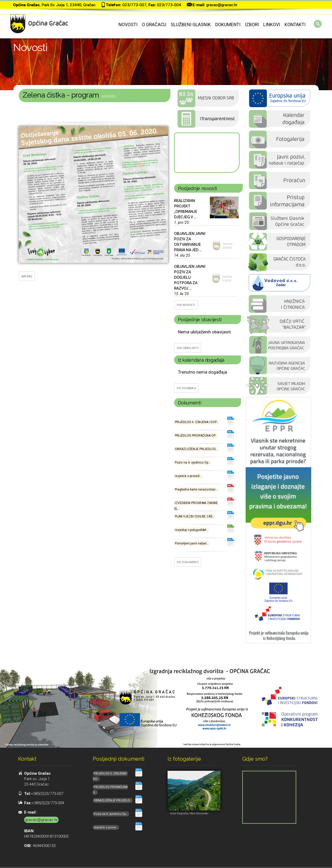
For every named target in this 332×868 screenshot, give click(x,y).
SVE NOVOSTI (186, 305)
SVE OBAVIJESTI (188, 348)
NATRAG (27, 276)
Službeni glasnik (191, 25)
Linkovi (272, 25)
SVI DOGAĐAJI (186, 388)
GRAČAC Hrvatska (206, 153)
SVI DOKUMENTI (188, 562)
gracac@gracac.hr (222, 5)
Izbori (252, 25)
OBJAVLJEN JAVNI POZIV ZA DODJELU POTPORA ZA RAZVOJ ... (190, 277)
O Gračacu (154, 25)
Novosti (128, 25)
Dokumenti (228, 25)
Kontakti (295, 25)
